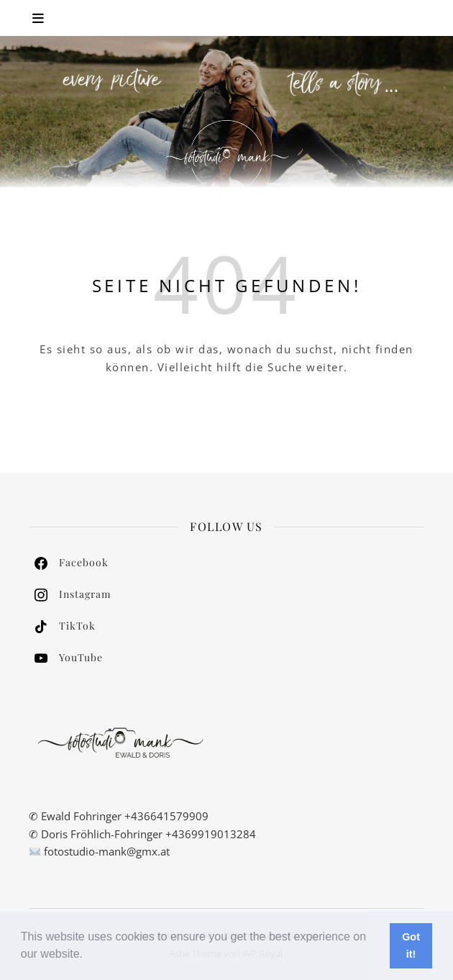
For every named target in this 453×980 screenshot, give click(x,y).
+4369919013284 (211, 834)
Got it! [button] (411, 945)
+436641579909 (166, 816)
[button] (88, 956)
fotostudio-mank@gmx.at (107, 851)
